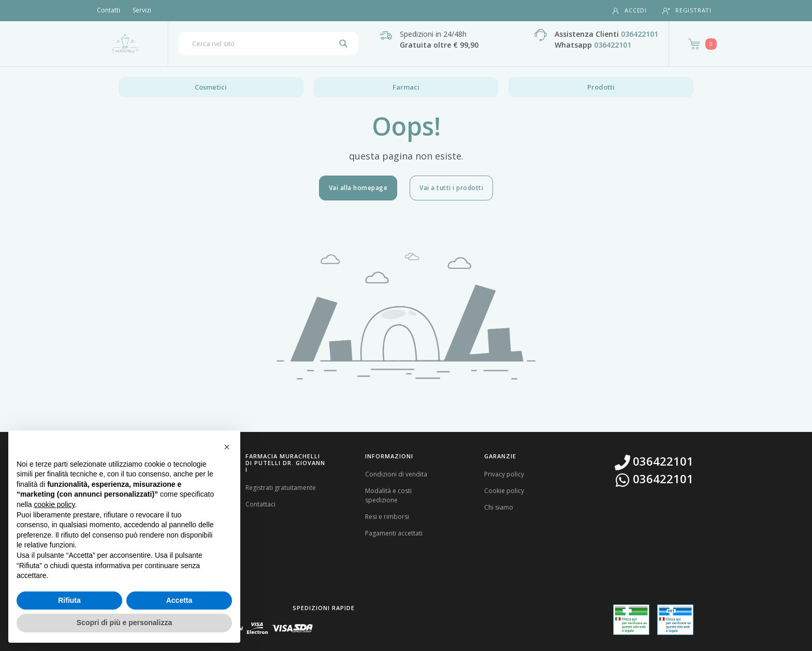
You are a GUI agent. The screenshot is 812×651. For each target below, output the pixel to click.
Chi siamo (499, 507)
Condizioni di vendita (396, 474)
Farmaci (406, 87)
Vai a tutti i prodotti (451, 188)
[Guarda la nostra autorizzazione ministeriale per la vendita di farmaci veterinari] (675, 619)
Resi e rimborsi (387, 517)
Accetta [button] (179, 600)
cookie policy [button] (54, 504)
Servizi (142, 10)
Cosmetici (211, 87)
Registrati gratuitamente (281, 488)
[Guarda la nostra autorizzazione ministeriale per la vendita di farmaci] (631, 620)
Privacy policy (504, 474)
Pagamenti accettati (394, 533)
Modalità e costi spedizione (388, 495)
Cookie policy (504, 491)
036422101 (640, 34)
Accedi (629, 11)
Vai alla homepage (358, 188)
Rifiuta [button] (69, 600)
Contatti (108, 10)
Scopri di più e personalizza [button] (124, 623)
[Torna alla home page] (125, 44)
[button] (227, 447)
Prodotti (601, 87)
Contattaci (260, 504)
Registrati (687, 11)
